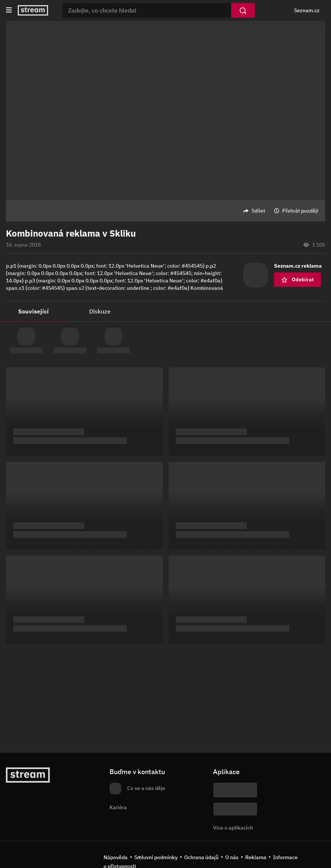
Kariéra (118, 807)
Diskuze (100, 311)
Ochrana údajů (201, 857)
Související (33, 311)
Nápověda (116, 857)
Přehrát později (300, 211)
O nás (232, 857)
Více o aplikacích (233, 828)
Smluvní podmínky (156, 857)
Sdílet (258, 211)
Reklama (256, 857)
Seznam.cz (307, 10)
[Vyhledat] (243, 10)
